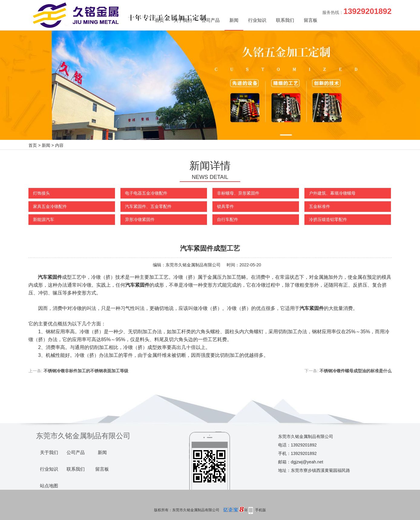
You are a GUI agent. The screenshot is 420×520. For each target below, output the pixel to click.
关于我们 (183, 20)
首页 (159, 20)
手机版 (261, 510)
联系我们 (285, 20)
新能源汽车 (44, 219)
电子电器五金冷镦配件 (146, 193)
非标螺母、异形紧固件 (238, 193)
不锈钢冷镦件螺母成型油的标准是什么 (356, 371)
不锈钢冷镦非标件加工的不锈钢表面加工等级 (86, 371)
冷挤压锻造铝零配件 (328, 219)
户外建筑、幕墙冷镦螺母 (332, 193)
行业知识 (257, 20)
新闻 (234, 20)
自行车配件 (228, 219)
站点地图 (49, 486)
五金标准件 (320, 206)
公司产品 (211, 20)
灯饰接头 (41, 193)
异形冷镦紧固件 (140, 219)
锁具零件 (225, 206)
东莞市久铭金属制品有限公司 (193, 265)
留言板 (311, 20)
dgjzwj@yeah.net (307, 462)
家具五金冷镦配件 (50, 206)
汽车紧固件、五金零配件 (148, 206)
